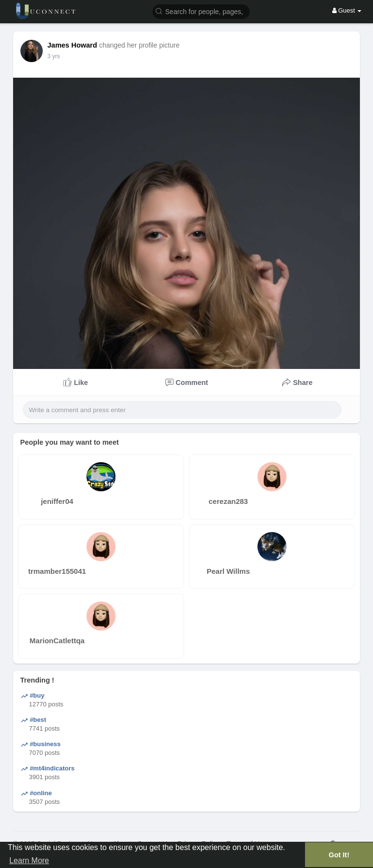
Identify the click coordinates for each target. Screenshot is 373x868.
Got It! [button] (339, 855)
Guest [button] (347, 10)
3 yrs (54, 56)
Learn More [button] (29, 860)
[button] (201, 11)
